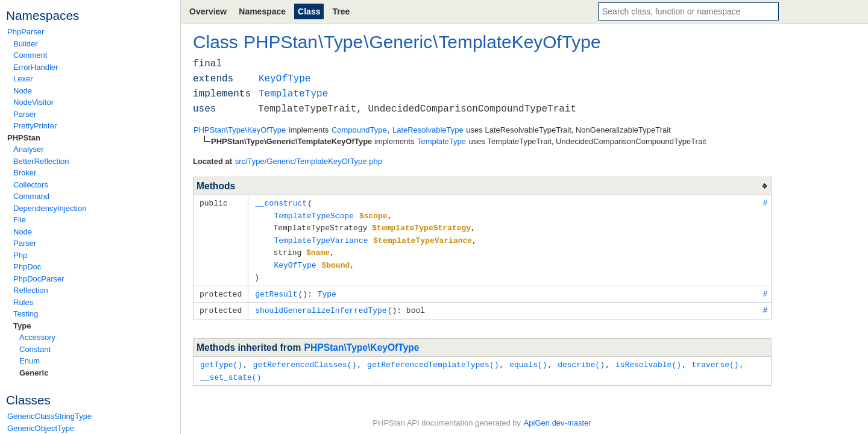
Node (23, 91)
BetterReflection (41, 161)
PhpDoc (27, 267)
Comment (30, 55)
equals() (528, 359)
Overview (208, 11)
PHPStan (24, 138)
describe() (581, 359)
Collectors (31, 185)
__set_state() (231, 371)
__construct (281, 203)
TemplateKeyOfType (519, 42)
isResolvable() (648, 359)
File (20, 220)
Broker (25, 173)
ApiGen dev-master (558, 416)
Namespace (262, 11)
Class (309, 11)
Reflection (31, 290)
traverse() (715, 359)
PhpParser (26, 32)
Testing (26, 314)
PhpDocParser (39, 279)
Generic (34, 373)
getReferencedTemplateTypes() (433, 359)
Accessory (37, 337)
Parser (25, 114)
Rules (23, 302)
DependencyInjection (50, 208)
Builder (25, 44)
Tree (341, 11)
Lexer (23, 79)
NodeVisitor (33, 102)
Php (20, 255)
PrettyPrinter (35, 126)
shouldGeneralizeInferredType (321, 305)
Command (31, 196)
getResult (276, 289)
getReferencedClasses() (305, 359)
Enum (30, 361)
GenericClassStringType (49, 416)
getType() (221, 359)
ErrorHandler (36, 67)
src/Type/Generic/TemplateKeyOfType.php (309, 161)
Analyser (29, 149)
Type (22, 326)
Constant (35, 349)
